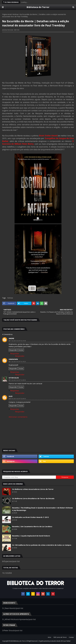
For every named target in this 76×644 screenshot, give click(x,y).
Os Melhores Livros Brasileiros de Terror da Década (33, 498)
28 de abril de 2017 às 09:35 (18, 399)
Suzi (11, 396)
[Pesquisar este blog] (29, 477)
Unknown (13, 359)
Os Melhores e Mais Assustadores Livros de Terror (33, 489)
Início (50, 637)
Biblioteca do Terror (38, 7)
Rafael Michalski (9, 30)
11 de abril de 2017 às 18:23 (18, 362)
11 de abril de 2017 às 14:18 (18, 341)
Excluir (21, 350)
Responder (13, 350)
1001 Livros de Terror (60, 637)
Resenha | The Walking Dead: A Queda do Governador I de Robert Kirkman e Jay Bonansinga (42, 509)
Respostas (15, 353)
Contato (71, 637)
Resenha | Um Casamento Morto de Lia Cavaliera (32, 526)
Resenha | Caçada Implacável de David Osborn (31, 536)
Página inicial (7, 14)
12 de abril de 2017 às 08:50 (18, 380)
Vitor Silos (14, 378)
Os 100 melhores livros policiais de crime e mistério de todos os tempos (42, 545)
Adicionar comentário (18, 417)
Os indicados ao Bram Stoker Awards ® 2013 (30, 517)
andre (11, 338)
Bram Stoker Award (48, 136)
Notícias (16, 14)
